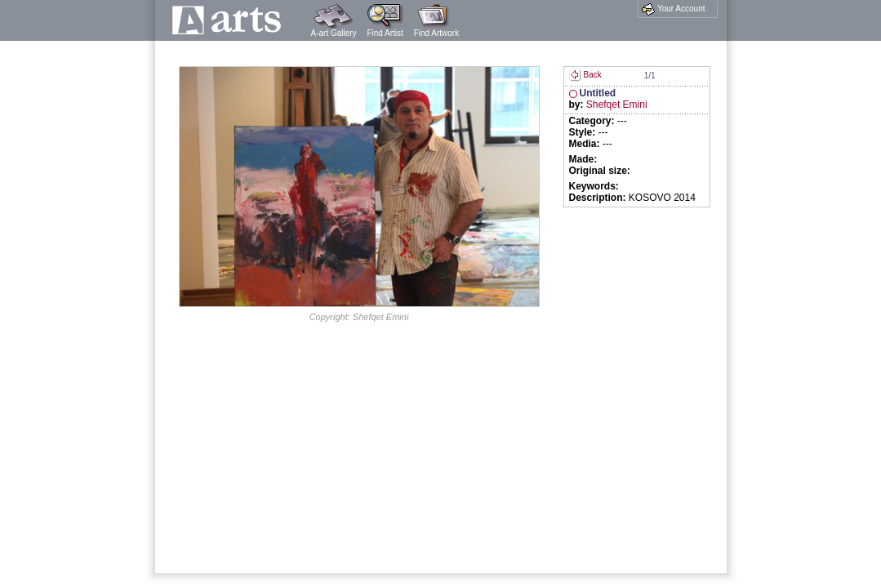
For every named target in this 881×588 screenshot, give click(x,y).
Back (585, 75)
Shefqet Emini (617, 105)
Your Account (673, 9)
